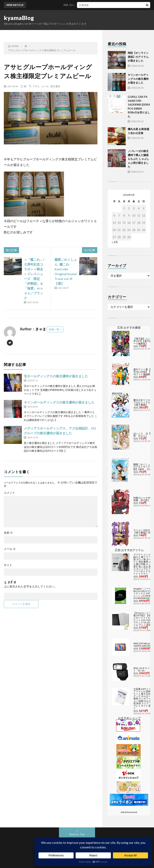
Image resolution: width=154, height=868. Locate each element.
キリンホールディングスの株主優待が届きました (59, 402)
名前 (8, 533)
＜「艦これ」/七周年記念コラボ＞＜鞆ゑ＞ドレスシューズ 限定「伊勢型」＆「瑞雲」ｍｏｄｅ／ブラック (34, 279)
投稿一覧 (54, 329)
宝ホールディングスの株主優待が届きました (56, 376)
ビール (45, 86)
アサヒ (36, 86)
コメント (9, 493)
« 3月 (115, 242)
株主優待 (55, 86)
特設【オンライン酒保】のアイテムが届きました (93, 5)
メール (10, 549)
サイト (8, 565)
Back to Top (77, 834)
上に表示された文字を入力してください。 (30, 586)
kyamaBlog (19, 18)
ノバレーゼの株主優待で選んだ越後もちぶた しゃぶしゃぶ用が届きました (138, 159)
